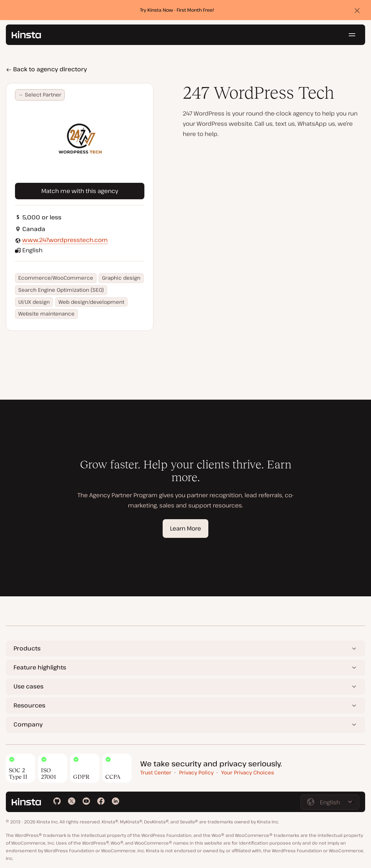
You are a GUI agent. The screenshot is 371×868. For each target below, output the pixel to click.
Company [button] (28, 724)
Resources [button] (29, 705)
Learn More (185, 528)
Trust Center (156, 772)
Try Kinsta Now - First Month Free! (177, 10)
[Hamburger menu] (352, 35)
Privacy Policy (196, 772)
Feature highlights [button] (40, 667)
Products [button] (27, 648)
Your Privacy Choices (248, 772)
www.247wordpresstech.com (65, 240)
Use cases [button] (29, 686)
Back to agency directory (46, 69)
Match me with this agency (80, 191)
